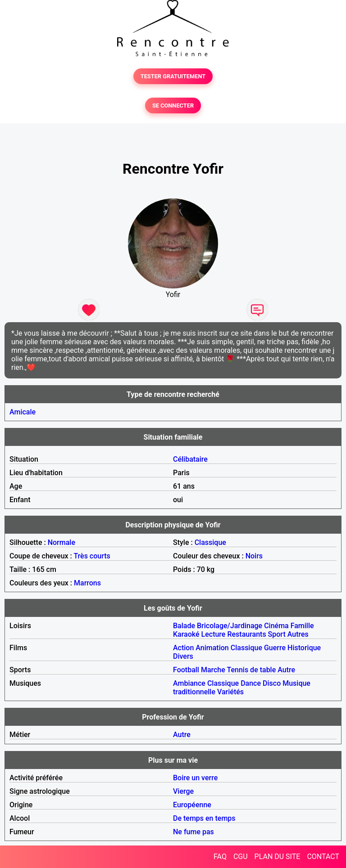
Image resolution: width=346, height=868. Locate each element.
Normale (61, 542)
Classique (210, 542)
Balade (184, 626)
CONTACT (323, 857)
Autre (286, 670)
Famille (302, 626)
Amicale (23, 412)
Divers (183, 656)
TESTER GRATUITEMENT (173, 76)
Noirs (254, 556)
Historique (304, 648)
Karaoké (186, 634)
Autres (298, 634)
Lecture (214, 634)
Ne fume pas (193, 832)
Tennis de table (251, 670)
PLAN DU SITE (278, 857)
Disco (272, 683)
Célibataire (190, 459)
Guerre (275, 648)
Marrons (87, 583)
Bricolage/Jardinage (230, 626)
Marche (213, 670)
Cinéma (276, 626)
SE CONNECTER (173, 106)
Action (183, 648)
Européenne (192, 805)
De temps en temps (204, 818)
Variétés (230, 692)
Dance (251, 683)
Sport (277, 634)
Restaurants (246, 634)
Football (186, 670)
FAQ (220, 857)
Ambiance (189, 683)
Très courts (92, 556)
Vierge (183, 791)
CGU (241, 857)
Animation (212, 648)
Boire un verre (195, 778)
